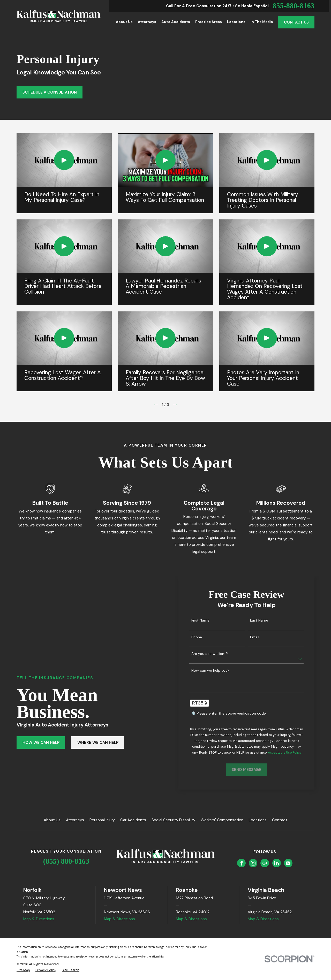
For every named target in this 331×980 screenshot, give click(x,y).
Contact (280, 820)
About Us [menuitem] (124, 22)
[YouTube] (288, 863)
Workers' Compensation (222, 820)
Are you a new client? (217, 654)
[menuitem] (23, 970)
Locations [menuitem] (236, 22)
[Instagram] (253, 863)
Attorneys (75, 820)
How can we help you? (218, 671)
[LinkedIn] (276, 863)
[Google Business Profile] (265, 863)
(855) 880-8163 (66, 861)
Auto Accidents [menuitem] (176, 22)
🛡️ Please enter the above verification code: (236, 713)
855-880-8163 (294, 6)
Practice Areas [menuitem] (209, 22)
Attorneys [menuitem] (147, 22)
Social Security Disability (173, 820)
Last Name (267, 620)
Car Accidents (133, 820)
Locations (258, 820)
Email (262, 637)
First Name (208, 620)
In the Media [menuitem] (262, 22)
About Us (52, 820)
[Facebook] (242, 863)
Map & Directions (39, 919)
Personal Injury (102, 820)
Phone (204, 637)
